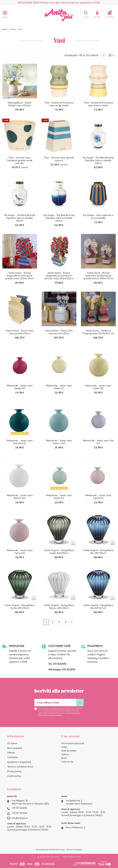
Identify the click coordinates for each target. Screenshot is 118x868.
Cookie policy (14, 776)
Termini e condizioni (74, 850)
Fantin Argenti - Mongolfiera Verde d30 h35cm (20, 607)
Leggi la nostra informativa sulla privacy (59, 714)
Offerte (11, 753)
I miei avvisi (67, 762)
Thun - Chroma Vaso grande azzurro (59, 159)
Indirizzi (65, 754)
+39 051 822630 (20, 808)
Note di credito (69, 751)
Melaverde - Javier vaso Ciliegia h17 (20, 387)
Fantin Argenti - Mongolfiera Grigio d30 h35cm (59, 552)
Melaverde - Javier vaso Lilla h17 (98, 442)
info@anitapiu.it (20, 818)
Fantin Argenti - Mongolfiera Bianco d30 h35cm (59, 607)
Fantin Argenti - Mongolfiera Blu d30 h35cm (98, 552)
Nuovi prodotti (15, 748)
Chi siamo (12, 743)
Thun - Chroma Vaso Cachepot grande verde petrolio (20, 160)
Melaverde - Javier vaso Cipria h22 (20, 552)
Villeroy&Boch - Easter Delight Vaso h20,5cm (20, 104)
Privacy (62, 850)
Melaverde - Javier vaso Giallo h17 (59, 387)
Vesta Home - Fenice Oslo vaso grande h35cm (20, 332)
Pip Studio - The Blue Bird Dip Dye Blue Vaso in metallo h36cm (98, 160)
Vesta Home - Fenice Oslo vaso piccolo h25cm (59, 332)
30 (111, 55)
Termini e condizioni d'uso (20, 767)
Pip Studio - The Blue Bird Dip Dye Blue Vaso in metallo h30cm (20, 218)
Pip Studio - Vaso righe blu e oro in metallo (98, 217)
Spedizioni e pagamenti (19, 762)
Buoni (64, 758)
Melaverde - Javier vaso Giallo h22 (98, 387)
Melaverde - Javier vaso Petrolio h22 (20, 442)
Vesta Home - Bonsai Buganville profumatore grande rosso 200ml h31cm (20, 276)
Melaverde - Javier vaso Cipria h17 (98, 497)
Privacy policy (14, 771)
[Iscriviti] (80, 703)
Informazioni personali (73, 743)
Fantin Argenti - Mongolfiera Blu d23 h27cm (98, 607)
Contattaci (13, 757)
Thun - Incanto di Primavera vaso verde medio (59, 104)
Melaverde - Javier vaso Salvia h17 (59, 497)
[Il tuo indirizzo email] (55, 703)
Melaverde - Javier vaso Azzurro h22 (59, 442)
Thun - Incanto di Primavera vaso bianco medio (98, 104)
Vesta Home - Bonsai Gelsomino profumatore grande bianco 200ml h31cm (98, 276)
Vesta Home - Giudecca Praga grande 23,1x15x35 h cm (98, 332)
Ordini (64, 747)
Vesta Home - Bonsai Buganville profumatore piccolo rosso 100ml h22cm (59, 276)
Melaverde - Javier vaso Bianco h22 (20, 497)
